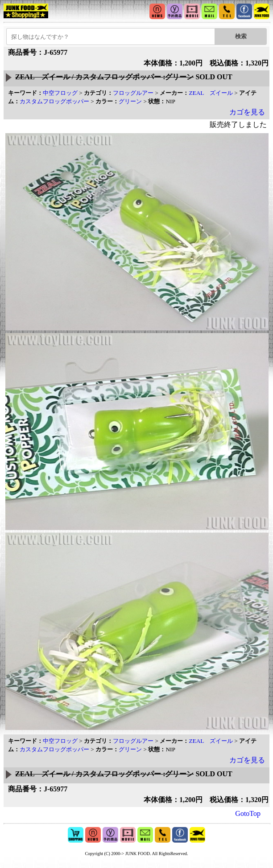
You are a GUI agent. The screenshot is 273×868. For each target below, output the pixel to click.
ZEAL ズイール (211, 93)
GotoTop (248, 813)
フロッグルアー (133, 93)
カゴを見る (247, 112)
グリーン (130, 101)
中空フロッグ (60, 93)
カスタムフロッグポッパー (54, 101)
